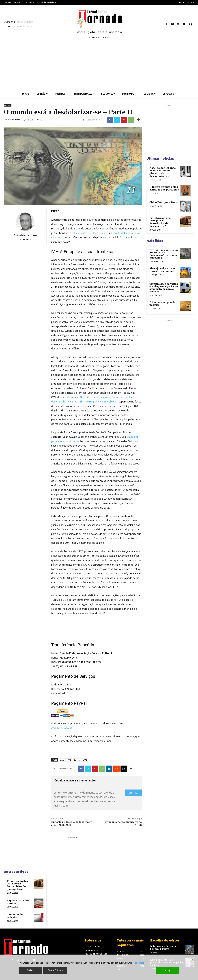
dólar (62, 760)
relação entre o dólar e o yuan (89, 233)
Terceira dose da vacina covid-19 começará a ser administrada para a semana (164, 288)
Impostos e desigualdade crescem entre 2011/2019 (72, 823)
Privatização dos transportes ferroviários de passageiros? (17, 885)
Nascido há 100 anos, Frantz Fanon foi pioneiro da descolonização (163, 172)
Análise (8, 105)
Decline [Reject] (30, 970)
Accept (168, 970)
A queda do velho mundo (18, 902)
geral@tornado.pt (62, 728)
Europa (77, 760)
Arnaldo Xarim (14, 120)
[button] (191, 24)
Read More (139, 963)
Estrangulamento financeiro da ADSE (123, 823)
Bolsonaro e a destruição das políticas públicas (166, 948)
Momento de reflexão (15, 916)
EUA (69, 760)
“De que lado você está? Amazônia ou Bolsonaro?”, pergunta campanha (164, 254)
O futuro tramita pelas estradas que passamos (164, 188)
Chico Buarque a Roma (164, 202)
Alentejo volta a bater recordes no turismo (162, 270)
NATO (85, 760)
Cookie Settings (55, 970)
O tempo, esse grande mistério (162, 304)
